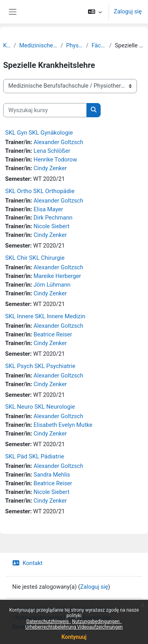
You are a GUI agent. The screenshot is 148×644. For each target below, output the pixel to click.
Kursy (7, 45)
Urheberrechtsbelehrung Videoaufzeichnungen (74, 627)
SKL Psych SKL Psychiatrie (40, 366)
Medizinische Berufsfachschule (38, 45)
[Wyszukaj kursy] (45, 110)
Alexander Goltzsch (58, 142)
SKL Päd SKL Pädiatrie (35, 456)
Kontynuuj (74, 637)
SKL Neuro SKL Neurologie (40, 407)
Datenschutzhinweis (48, 621)
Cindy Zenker (50, 168)
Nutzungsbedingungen (96, 621)
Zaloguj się (128, 11)
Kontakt (27, 563)
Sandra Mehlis (52, 475)
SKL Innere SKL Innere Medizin (45, 316)
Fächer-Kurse (99, 45)
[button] (95, 12)
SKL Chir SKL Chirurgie (35, 258)
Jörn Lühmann (52, 285)
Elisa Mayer (48, 209)
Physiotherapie (75, 45)
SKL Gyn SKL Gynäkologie (39, 133)
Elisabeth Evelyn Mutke (63, 425)
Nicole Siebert (52, 226)
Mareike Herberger (57, 276)
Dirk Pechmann (53, 218)
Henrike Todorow (55, 160)
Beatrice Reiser (53, 334)
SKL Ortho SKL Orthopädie (40, 191)
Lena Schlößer (52, 151)
